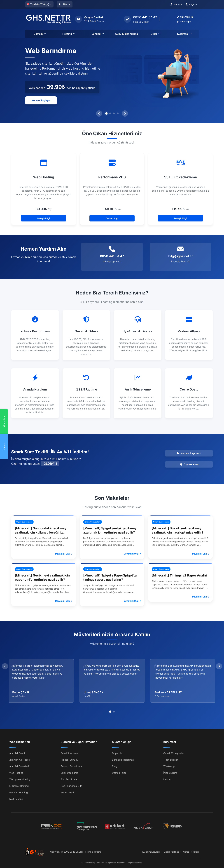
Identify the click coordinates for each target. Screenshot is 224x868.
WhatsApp (4, 422)
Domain (40, 34)
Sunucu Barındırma (127, 34)
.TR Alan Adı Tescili (20, 760)
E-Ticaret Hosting (19, 786)
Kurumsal (184, 34)
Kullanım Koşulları (151, 852)
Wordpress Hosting (20, 779)
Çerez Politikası (191, 852)
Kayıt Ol (191, 4)
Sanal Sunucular (70, 753)
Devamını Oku (64, 554)
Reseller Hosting (19, 792)
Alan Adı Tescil (17, 753)
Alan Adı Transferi (19, 766)
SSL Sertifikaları (70, 779)
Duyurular (117, 753)
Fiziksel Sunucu (69, 760)
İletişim (167, 779)
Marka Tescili (68, 792)
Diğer (155, 34)
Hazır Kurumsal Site (71, 786)
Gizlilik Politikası (171, 852)
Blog (114, 766)
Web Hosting (16, 773)
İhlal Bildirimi (170, 773)
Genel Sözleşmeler (174, 753)
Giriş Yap (176, 4)
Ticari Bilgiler (171, 760)
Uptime (4, 446)
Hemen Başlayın (41, 100)
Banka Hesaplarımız (123, 760)
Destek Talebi (120, 773)
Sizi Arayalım (185, 17)
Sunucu (98, 34)
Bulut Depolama (69, 773)
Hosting (69, 34)
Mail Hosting (16, 799)
